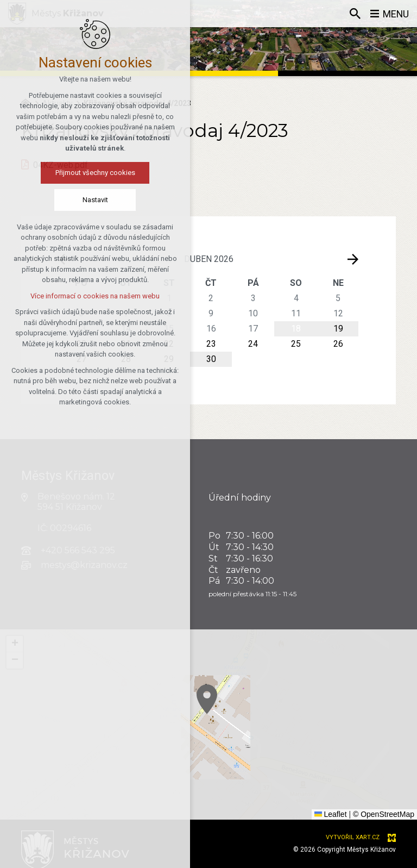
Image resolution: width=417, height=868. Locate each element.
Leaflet (331, 814)
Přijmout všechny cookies (95, 173)
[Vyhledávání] (355, 14)
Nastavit (95, 200)
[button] (259, 731)
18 (296, 329)
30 (211, 359)
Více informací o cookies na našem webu (95, 296)
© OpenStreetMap (384, 814)
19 (338, 329)
